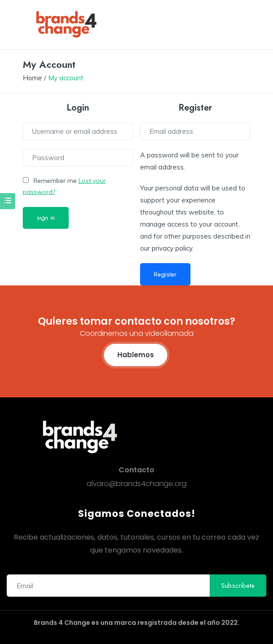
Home (32, 78)
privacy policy (172, 248)
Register (165, 274)
